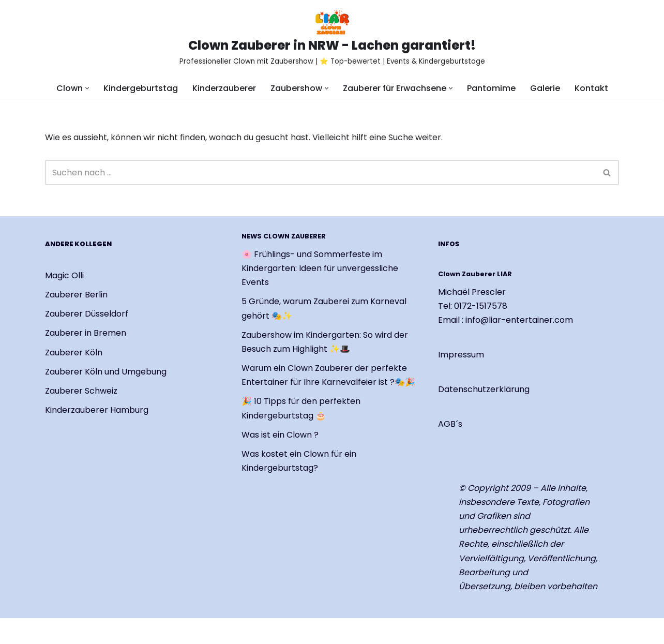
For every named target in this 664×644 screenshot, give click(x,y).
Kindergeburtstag (141, 88)
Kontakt (591, 88)
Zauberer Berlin (76, 295)
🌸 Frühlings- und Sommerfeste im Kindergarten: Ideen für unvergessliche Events (320, 268)
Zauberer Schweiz (81, 391)
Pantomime (491, 88)
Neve (55, 631)
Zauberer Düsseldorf (87, 314)
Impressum (461, 355)
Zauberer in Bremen (86, 333)
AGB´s (450, 424)
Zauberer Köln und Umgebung (106, 372)
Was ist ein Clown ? (280, 435)
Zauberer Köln (74, 353)
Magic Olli (64, 275)
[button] (87, 88)
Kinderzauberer (224, 88)
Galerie (545, 88)
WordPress (167, 631)
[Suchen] (320, 173)
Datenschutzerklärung (484, 390)
